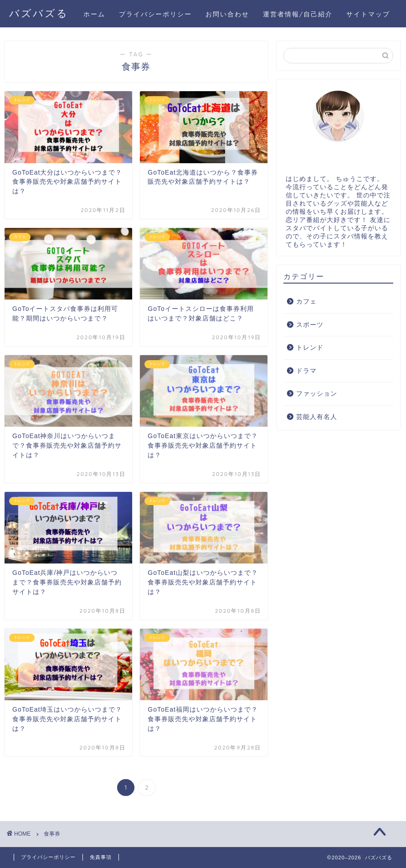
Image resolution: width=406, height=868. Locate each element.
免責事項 (101, 857)
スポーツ (310, 325)
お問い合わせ (227, 14)
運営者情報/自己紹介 (298, 14)
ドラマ (306, 371)
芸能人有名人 (317, 417)
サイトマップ (368, 14)
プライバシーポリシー (155, 14)
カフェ (306, 302)
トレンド (310, 348)
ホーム (94, 14)
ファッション (317, 394)
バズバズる (39, 13)
